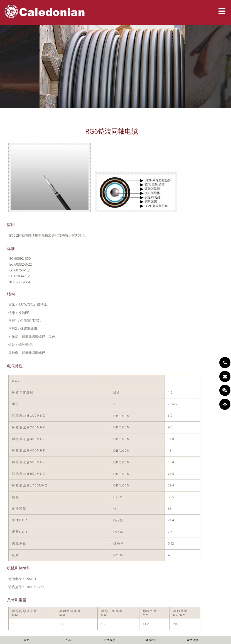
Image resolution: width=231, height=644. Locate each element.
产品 (68, 640)
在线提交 (110, 640)
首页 (27, 640)
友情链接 (193, 640)
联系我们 (151, 640)
